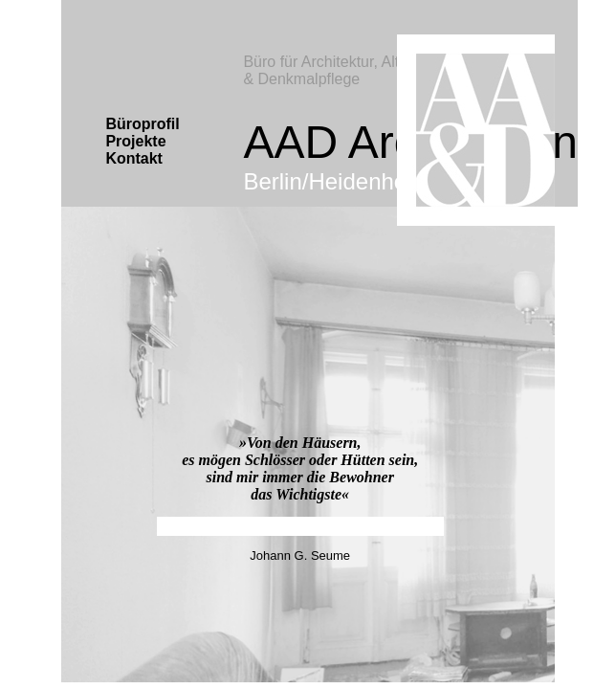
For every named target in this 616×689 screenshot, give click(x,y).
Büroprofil (142, 124)
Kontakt (134, 158)
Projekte (135, 141)
